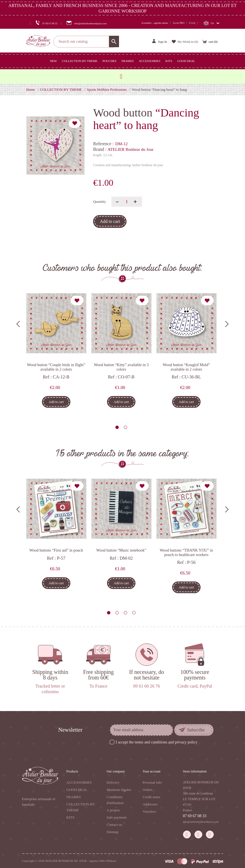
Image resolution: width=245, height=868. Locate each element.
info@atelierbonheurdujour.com (201, 822)
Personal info (152, 782)
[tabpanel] (56, 352)
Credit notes (152, 797)
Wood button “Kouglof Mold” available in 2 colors (186, 367)
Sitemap (113, 832)
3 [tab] (125, 613)
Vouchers (149, 811)
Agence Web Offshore (103, 861)
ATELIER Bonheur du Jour (131, 149)
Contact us (114, 825)
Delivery (113, 782)
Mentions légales (119, 790)
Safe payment (117, 817)
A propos (113, 810)
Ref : (47, 377)
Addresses (150, 804)
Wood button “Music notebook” (121, 550)
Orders (148, 790)
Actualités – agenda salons (155, 23)
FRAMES (74, 797)
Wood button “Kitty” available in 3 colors (121, 367)
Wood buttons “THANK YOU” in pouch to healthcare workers (186, 552)
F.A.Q (192, 23)
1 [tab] (117, 427)
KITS (71, 817)
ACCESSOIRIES (79, 782)
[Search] (86, 42)
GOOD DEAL (77, 790)
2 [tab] (125, 427)
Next (227, 324)
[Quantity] (127, 202)
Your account (152, 771)
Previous (18, 324)
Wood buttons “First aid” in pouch (56, 550)
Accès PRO (179, 23)
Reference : (103, 144)
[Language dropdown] (211, 23)
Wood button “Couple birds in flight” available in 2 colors (56, 367)
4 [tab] (134, 613)
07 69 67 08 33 (195, 816)
